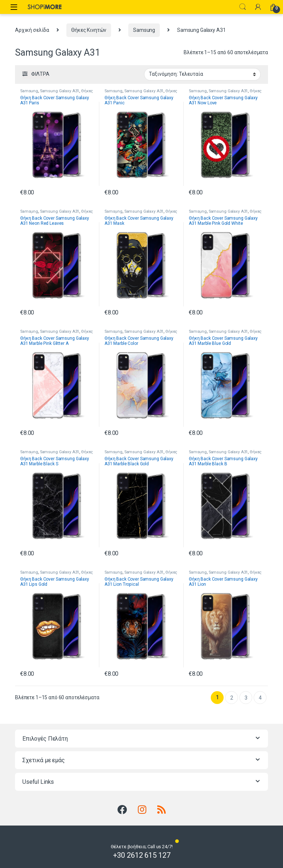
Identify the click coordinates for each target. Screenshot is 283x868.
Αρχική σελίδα (32, 30)
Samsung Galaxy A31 (60, 91)
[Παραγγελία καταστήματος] (202, 74)
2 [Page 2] (232, 698)
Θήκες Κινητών (89, 30)
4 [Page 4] (260, 698)
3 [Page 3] (246, 698)
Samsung (144, 30)
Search (243, 7)
